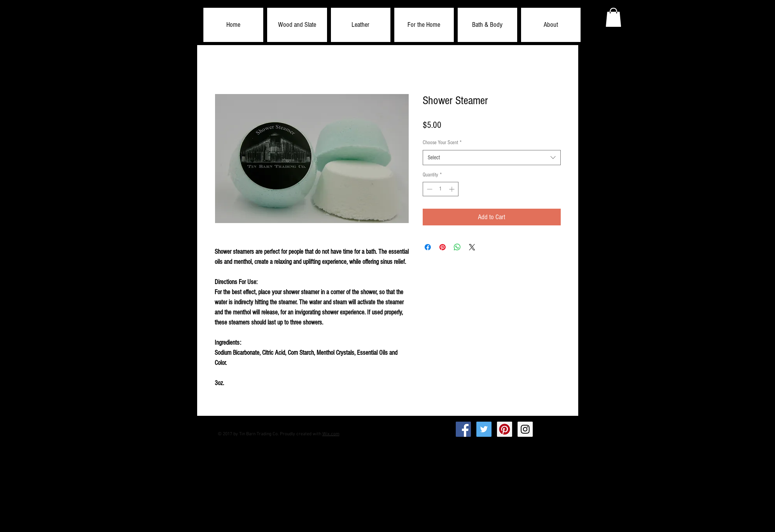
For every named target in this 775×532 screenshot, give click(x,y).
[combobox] (492, 158)
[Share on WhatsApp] (457, 247)
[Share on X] (472, 247)
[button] (297, 25)
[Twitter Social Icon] (484, 429)
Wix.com (331, 434)
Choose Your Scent (442, 143)
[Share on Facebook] (428, 247)
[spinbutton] (441, 189)
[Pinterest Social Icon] (505, 429)
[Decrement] (429, 189)
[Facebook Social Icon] (463, 429)
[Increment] (452, 189)
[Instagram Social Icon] (525, 429)
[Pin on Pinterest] (443, 247)
